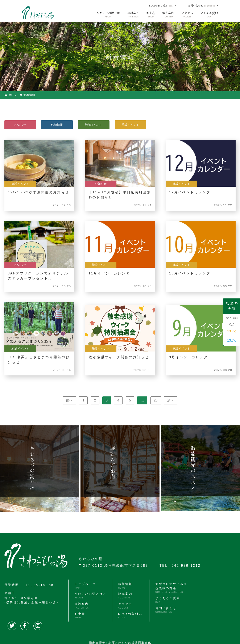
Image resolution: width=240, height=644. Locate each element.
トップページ (85, 586)
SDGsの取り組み (161, 5)
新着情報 (124, 586)
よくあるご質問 (166, 600)
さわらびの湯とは (108, 14)
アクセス (187, 14)
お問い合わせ (201, 5)
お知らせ (20, 125)
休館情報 (57, 125)
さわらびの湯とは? (89, 595)
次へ (171, 400)
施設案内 (133, 14)
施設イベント (131, 125)
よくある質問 (209, 14)
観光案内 (168, 14)
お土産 (151, 14)
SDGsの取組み (129, 615)
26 (156, 400)
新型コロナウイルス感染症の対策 (170, 588)
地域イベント (94, 125)
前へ (69, 400)
